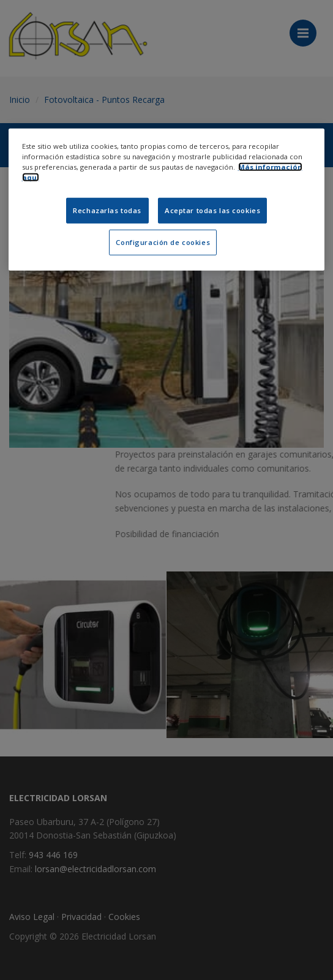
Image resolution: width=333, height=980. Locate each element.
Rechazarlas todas (107, 210)
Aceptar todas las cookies (212, 210)
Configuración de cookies (163, 242)
